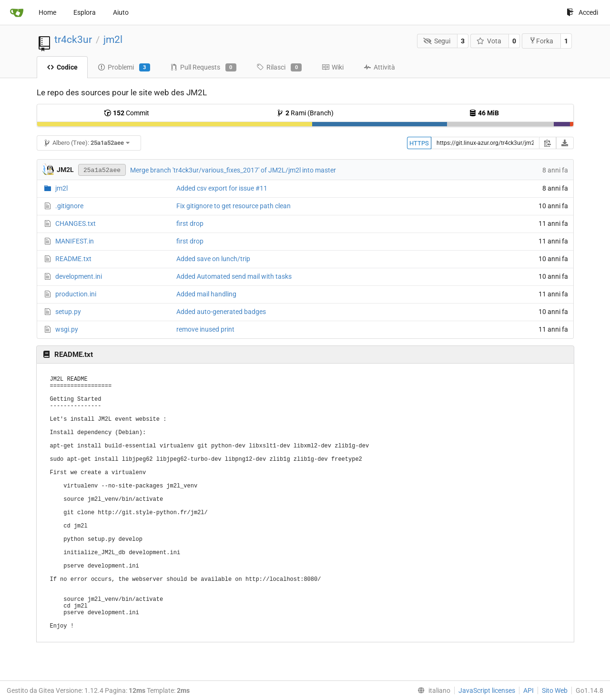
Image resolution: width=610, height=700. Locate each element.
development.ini (79, 276)
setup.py (68, 312)
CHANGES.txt (76, 223)
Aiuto (121, 12)
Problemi (124, 68)
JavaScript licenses (487, 690)
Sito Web (555, 690)
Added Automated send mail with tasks (234, 276)
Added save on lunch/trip (213, 259)
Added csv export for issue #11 (222, 188)
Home (47, 12)
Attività (379, 67)
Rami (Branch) (305, 113)
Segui (437, 41)
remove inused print (205, 329)
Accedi (582, 12)
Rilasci (279, 68)
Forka (541, 41)
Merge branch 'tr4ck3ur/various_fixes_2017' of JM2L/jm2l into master (233, 170)
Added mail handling (206, 294)
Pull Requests (203, 68)
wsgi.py (67, 329)
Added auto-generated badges (221, 312)
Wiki (333, 67)
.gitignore (69, 206)
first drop (190, 223)
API (529, 690)
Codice (62, 67)
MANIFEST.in (75, 241)
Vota (489, 41)
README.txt (73, 259)
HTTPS (419, 143)
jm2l (113, 40)
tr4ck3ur (73, 40)
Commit (127, 113)
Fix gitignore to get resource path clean (234, 206)
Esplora (85, 12)
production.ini (76, 294)
